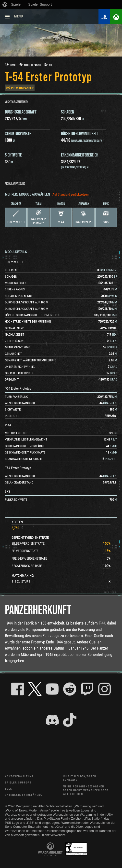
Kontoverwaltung (19, 776)
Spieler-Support (18, 782)
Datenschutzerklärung (24, 795)
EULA (8, 789)
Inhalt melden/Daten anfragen (80, 778)
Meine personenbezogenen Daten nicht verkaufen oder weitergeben (86, 790)
